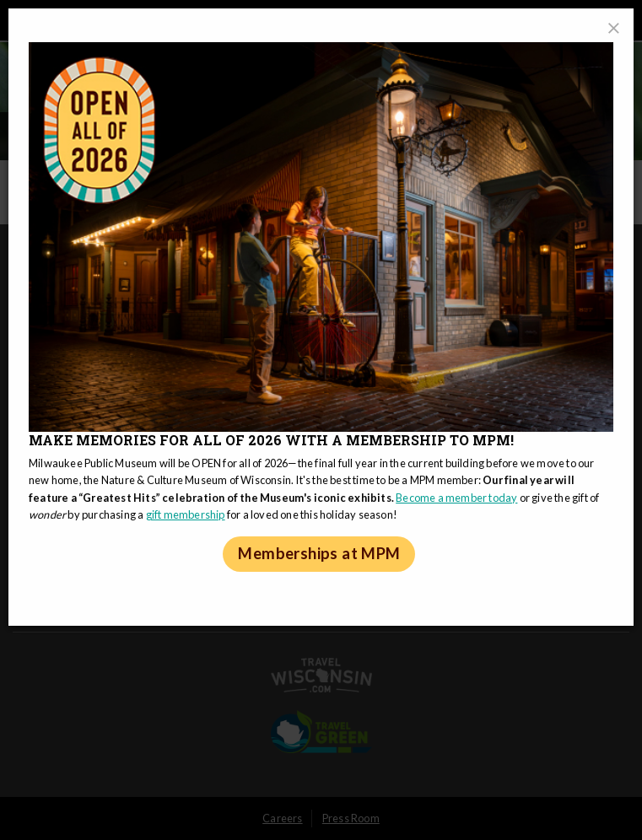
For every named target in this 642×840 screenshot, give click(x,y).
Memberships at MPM (319, 553)
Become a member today (456, 498)
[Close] (613, 29)
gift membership (186, 514)
